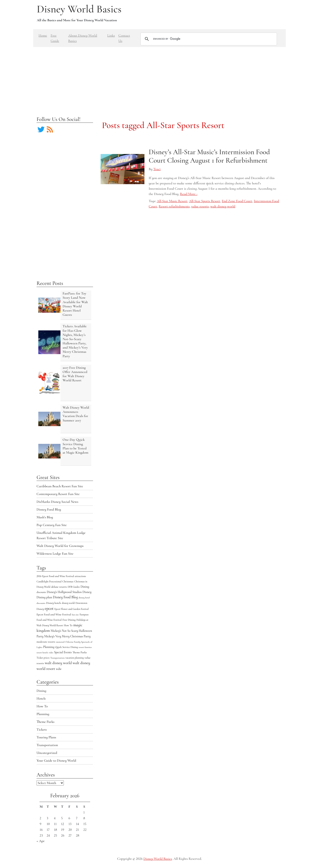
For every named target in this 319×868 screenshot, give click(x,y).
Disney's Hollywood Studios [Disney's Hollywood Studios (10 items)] (64, 592)
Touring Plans (46, 737)
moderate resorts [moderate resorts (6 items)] (46, 642)
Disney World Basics (79, 9)
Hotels (41, 698)
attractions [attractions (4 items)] (80, 576)
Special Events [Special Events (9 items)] (63, 652)
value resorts (200, 206)
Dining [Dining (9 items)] (85, 587)
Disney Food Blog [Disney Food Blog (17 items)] (65, 597)
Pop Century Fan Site (52, 525)
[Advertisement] (159, 78)
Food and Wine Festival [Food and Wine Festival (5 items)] (49, 620)
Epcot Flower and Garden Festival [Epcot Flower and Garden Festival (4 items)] (72, 609)
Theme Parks (46, 722)
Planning (43, 714)
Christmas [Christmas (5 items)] (68, 581)
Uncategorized (47, 753)
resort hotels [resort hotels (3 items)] (42, 652)
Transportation (47, 745)
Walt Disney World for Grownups (60, 546)
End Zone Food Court (237, 201)
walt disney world (223, 206)
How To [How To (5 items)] (68, 625)
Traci (157, 169)
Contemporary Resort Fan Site (58, 494)
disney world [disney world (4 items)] (68, 603)
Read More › (189, 194)
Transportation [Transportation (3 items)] (57, 658)
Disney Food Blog (49, 509)
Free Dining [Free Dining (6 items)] (69, 620)
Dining (41, 691)
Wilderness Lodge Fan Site (55, 554)
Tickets (42, 730)
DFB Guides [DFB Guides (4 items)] (74, 587)
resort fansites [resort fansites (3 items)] (85, 647)
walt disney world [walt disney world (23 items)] (58, 663)
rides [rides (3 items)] (51, 652)
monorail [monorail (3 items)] (60, 642)
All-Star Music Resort (172, 201)
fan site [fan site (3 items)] (75, 615)
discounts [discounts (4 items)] (41, 592)
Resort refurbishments (174, 206)
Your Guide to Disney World (56, 761)
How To (42, 706)
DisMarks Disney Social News (57, 502)
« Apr (41, 841)
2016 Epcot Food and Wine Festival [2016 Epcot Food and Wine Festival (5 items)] (55, 576)
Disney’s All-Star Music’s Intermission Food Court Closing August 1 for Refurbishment (209, 156)
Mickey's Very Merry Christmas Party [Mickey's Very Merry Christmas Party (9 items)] (67, 636)
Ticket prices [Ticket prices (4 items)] (43, 658)
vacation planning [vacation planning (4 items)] (75, 658)
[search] (208, 39)
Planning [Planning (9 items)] (49, 647)
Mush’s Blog (45, 517)
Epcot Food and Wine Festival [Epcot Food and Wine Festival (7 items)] (54, 614)
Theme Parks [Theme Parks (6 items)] (80, 652)
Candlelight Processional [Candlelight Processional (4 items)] (49, 581)
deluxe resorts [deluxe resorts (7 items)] (59, 587)
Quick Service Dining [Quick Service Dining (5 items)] (67, 647)
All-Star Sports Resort (205, 201)
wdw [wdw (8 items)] (59, 669)
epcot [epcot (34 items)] (49, 609)
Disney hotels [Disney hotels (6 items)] (53, 603)
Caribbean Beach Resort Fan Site (60, 486)
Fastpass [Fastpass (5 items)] (84, 614)
